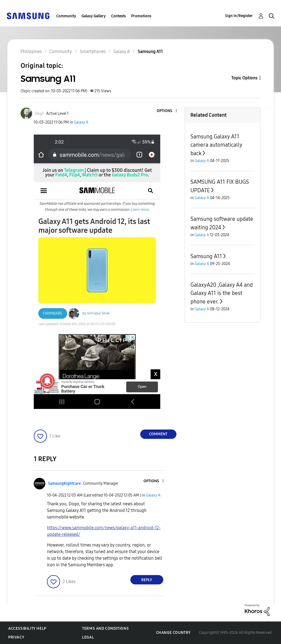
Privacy (16, 637)
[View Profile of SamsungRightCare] (64, 483)
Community (66, 16)
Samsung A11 (206, 256)
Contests (118, 16)
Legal (88, 637)
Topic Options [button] (244, 78)
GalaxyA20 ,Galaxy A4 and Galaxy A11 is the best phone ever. (222, 293)
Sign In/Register (239, 16)
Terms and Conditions (105, 628)
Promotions (141, 16)
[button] (167, 111)
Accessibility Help (27, 628)
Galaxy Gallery (94, 16)
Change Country (173, 633)
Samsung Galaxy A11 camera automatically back (216, 145)
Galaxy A (81, 122)
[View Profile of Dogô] (39, 114)
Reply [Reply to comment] (147, 580)
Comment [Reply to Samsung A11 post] (158, 434)
